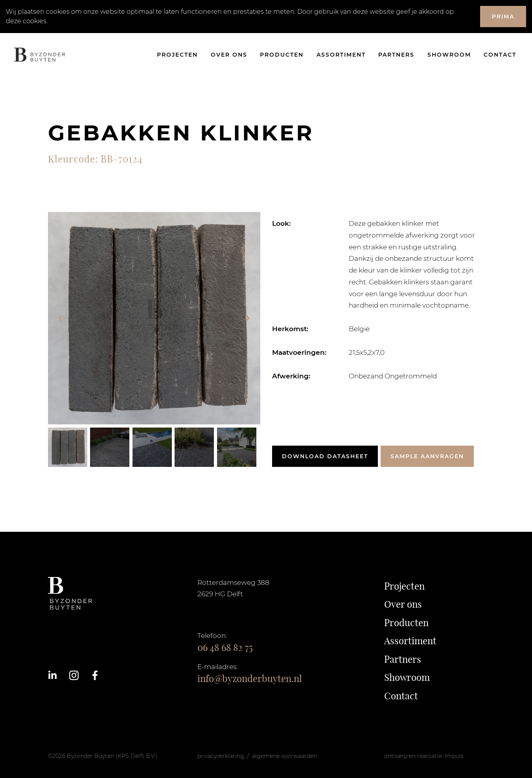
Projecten (177, 55)
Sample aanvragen (427, 456)
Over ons (229, 55)
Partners (396, 55)
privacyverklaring (221, 756)
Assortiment (341, 55)
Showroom (449, 55)
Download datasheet (325, 456)
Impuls (454, 756)
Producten (282, 55)
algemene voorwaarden (284, 756)
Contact (500, 55)
